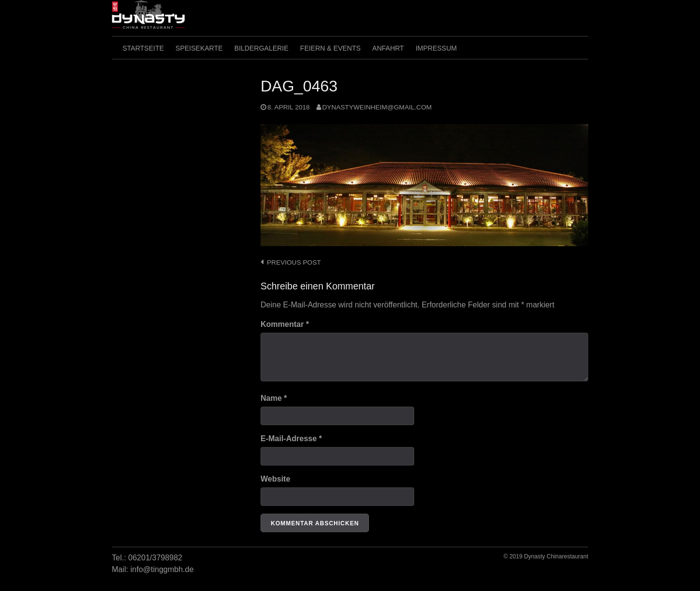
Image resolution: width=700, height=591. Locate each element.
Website (275, 479)
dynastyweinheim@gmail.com (377, 107)
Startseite (143, 48)
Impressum (436, 48)
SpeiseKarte (199, 48)
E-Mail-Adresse (291, 439)
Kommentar (285, 324)
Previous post (294, 262)
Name (274, 398)
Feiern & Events (330, 48)
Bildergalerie (261, 48)
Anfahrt (388, 48)
